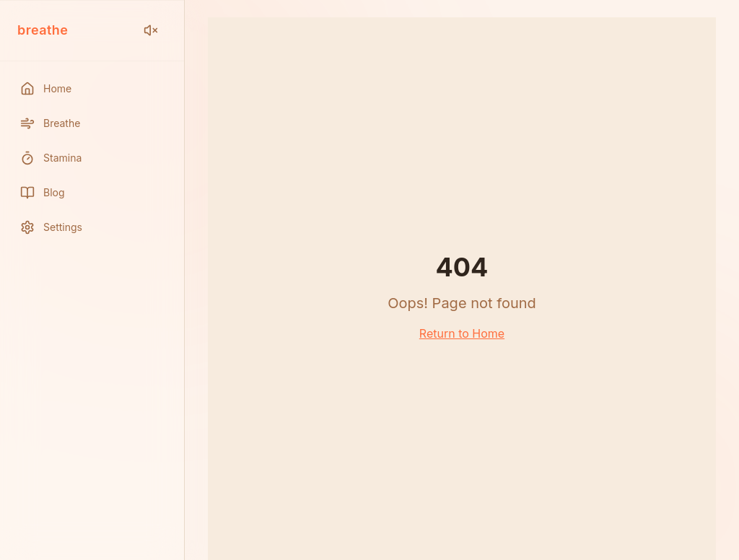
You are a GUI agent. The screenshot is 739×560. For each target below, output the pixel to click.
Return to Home (462, 333)
